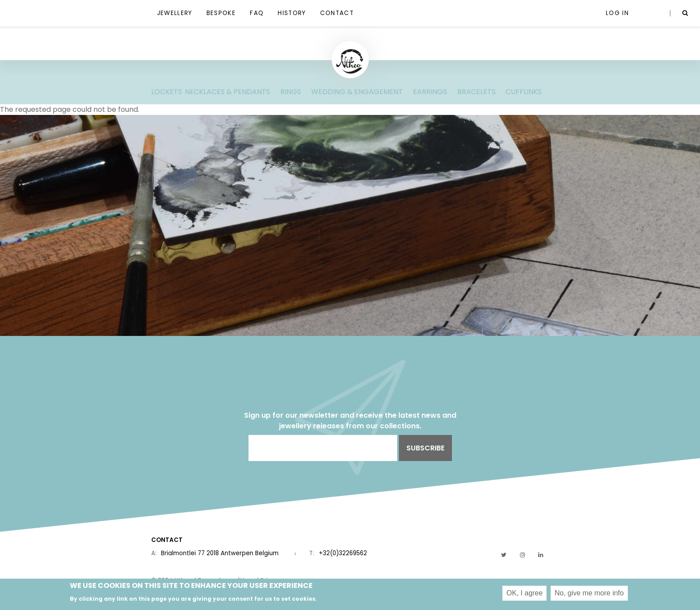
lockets (167, 92)
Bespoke (221, 13)
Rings (291, 92)
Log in (617, 13)
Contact (337, 13)
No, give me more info (589, 595)
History (292, 13)
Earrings (430, 92)
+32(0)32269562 (343, 553)
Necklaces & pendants (228, 92)
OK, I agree (524, 595)
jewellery (175, 13)
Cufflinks (524, 92)
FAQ (257, 13)
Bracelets (476, 92)
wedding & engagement (357, 92)
